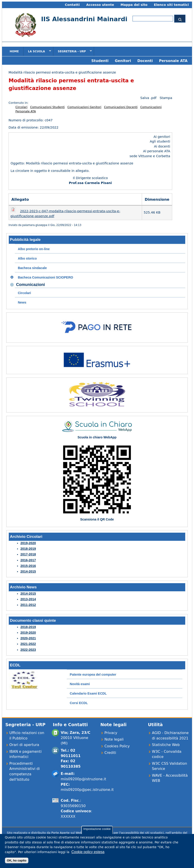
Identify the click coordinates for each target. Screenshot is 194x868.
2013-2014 (28, 599)
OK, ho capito (17, 864)
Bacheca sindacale (32, 268)
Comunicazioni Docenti (121, 107)
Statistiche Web (166, 745)
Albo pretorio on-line (34, 249)
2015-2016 (28, 566)
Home (14, 51)
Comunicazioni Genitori (85, 107)
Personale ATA (173, 61)
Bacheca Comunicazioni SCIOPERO (45, 277)
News (22, 302)
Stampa (166, 98)
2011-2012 (28, 605)
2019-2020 (28, 543)
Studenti (100, 61)
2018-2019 (28, 549)
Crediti (110, 753)
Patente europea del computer (93, 675)
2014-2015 (28, 571)
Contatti (72, 5)
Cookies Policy (117, 746)
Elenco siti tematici (171, 5)
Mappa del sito (134, 5)
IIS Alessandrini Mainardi (84, 19)
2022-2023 (28, 650)
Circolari (21, 107)
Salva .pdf (148, 98)
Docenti (145, 61)
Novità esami (80, 684)
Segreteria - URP (73, 51)
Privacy (111, 733)
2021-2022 (28, 644)
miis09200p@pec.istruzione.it (87, 790)
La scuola (37, 51)
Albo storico (27, 258)
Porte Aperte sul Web (67, 833)
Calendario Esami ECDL (88, 693)
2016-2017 (28, 560)
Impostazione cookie (97, 832)
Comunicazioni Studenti (47, 107)
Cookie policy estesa (88, 855)
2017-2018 (28, 554)
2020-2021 (28, 638)
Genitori (123, 61)
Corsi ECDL (79, 703)
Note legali (114, 739)
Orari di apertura (24, 745)
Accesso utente (100, 5)
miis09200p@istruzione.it (83, 779)
